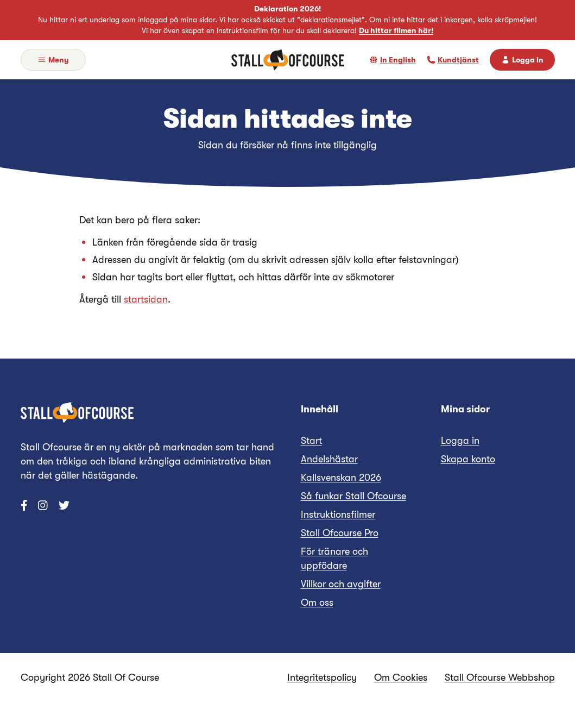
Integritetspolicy (322, 677)
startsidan (146, 299)
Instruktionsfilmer (338, 514)
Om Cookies (401, 677)
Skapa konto (468, 459)
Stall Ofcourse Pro (340, 533)
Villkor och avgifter (341, 584)
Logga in (460, 441)
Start (311, 441)
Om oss (317, 603)
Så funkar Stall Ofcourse (353, 496)
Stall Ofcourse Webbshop (500, 677)
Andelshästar (329, 459)
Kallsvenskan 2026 (341, 478)
